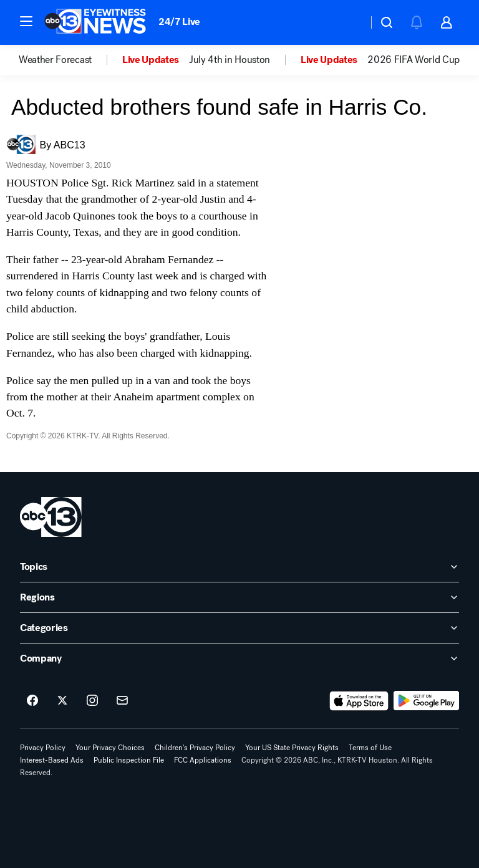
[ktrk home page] (51, 517)
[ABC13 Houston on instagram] (92, 701)
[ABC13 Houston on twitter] (62, 701)
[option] (70, 60)
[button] (26, 21)
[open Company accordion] (239, 658)
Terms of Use (370, 748)
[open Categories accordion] (239, 628)
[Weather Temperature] (348, 22)
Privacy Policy (43, 748)
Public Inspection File (129, 760)
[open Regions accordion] (239, 597)
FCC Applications (203, 760)
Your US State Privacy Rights (292, 748)
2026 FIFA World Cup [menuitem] (414, 60)
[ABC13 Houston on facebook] (32, 701)
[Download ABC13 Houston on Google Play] (426, 701)
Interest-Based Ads (52, 760)
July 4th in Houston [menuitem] (230, 60)
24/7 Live (179, 22)
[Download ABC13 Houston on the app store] (359, 701)
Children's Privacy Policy (195, 748)
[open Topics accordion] (239, 567)
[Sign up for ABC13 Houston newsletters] (122, 701)
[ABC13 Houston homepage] (95, 22)
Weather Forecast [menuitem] (55, 60)
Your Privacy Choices (110, 748)
